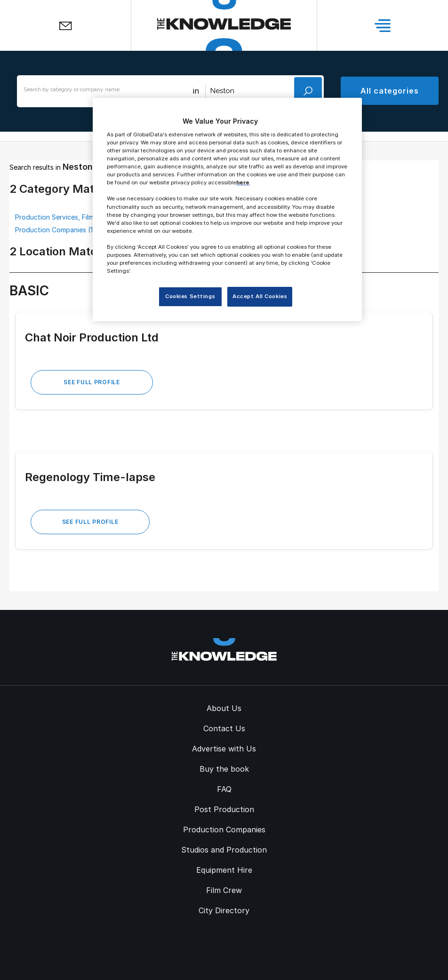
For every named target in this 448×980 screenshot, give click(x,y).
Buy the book (224, 769)
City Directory (224, 910)
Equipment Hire (224, 870)
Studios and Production (224, 850)
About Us (224, 708)
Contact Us (224, 728)
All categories (390, 91)
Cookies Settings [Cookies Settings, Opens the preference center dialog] (190, 296)
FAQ (224, 789)
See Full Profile (92, 382)
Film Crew (224, 890)
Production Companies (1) (55, 230)
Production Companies (224, 830)
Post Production (224, 809)
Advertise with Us (224, 749)
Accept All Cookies (260, 296)
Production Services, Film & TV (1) (68, 217)
